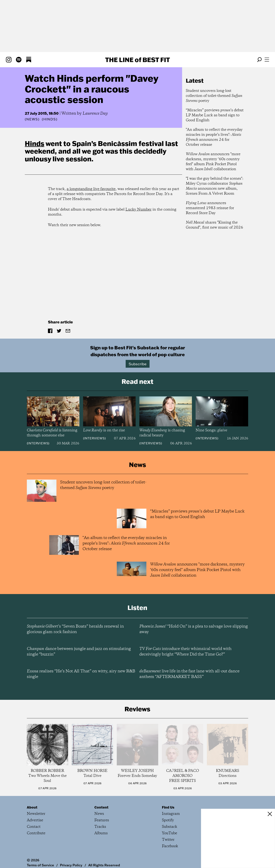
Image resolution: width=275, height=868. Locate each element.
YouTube (170, 833)
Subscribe (138, 364)
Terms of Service (40, 865)
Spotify (168, 820)
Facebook (170, 846)
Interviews (38, 443)
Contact (34, 827)
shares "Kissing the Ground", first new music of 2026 (214, 225)
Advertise (35, 820)
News (32, 119)
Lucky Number (139, 210)
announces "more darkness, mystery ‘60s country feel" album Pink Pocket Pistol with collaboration (213, 162)
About (32, 807)
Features (102, 820)
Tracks (100, 827)
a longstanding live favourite (91, 189)
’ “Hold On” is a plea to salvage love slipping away (194, 629)
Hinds (35, 143)
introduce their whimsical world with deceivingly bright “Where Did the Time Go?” (185, 652)
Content (101, 807)
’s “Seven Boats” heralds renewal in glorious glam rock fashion (75, 629)
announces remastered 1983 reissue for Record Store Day (210, 208)
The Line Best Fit (137, 60)
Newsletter (36, 814)
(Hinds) (50, 119)
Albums (101, 833)
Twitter (168, 840)
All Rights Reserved (104, 865)
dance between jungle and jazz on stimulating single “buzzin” (79, 652)
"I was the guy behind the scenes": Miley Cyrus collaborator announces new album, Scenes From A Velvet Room (215, 186)
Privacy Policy (71, 865)
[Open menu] (267, 60)
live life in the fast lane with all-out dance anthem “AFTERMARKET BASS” (189, 674)
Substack (170, 827)
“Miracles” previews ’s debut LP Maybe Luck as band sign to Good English (215, 115)
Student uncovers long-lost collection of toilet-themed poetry (214, 96)
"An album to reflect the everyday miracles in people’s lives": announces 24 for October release (214, 137)
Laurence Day (95, 114)
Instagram (171, 814)
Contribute (36, 833)
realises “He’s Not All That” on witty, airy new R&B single (81, 674)
